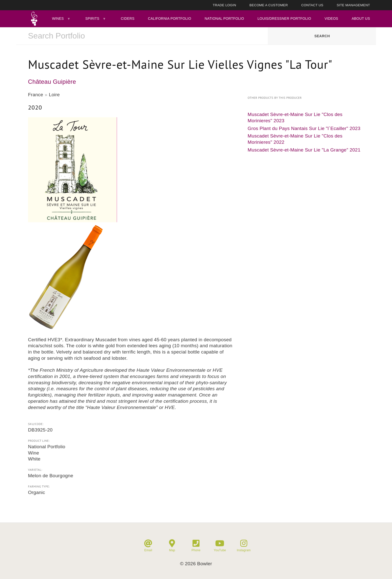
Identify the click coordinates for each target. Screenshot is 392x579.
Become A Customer (269, 5)
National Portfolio (224, 18)
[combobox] (142, 36)
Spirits (92, 18)
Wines (58, 18)
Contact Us (312, 5)
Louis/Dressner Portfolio (284, 18)
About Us (361, 18)
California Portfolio (170, 18)
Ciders (127, 18)
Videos (331, 18)
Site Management (353, 5)
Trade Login (224, 5)
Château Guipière (52, 82)
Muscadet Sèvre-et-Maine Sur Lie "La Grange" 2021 (304, 150)
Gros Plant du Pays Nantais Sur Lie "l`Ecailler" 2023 (304, 128)
